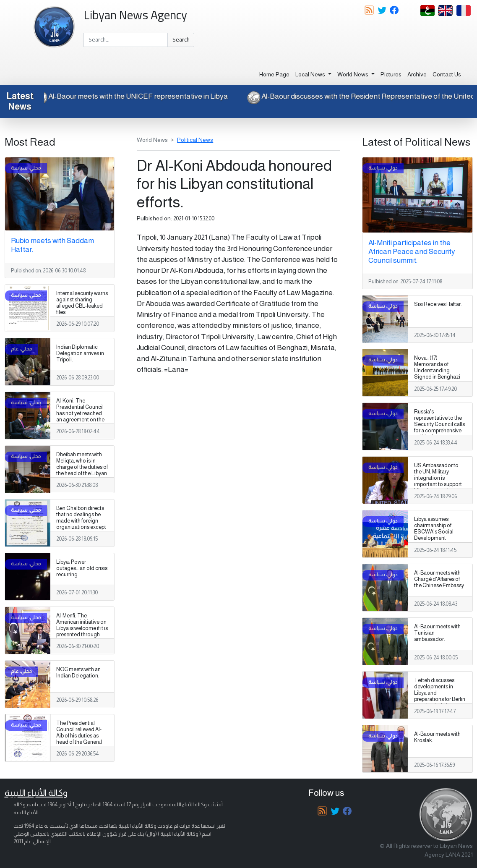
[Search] (126, 40)
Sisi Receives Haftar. (438, 304)
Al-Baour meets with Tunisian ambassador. (437, 633)
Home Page (274, 74)
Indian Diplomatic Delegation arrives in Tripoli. (80, 353)
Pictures (391, 74)
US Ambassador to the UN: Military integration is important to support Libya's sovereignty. (438, 478)
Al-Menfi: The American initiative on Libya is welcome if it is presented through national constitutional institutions (82, 635)
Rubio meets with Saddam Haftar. (52, 245)
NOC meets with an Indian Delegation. (78, 673)
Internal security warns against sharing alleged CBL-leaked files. (82, 303)
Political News (195, 140)
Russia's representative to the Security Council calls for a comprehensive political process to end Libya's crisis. (439, 428)
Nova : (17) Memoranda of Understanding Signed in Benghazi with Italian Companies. (437, 374)
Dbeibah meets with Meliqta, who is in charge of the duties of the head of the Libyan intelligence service (82, 467)
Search (181, 39)
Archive (417, 74)
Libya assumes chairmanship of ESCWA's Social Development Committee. (434, 532)
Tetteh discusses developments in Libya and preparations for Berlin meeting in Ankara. (440, 693)
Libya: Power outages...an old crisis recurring (82, 568)
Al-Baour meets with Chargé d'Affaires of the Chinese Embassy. (440, 579)
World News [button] (353, 74)
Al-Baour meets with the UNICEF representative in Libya (133, 96)
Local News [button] (311, 74)
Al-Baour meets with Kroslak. (437, 737)
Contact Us (447, 74)
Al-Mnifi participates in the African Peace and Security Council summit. (412, 251)
